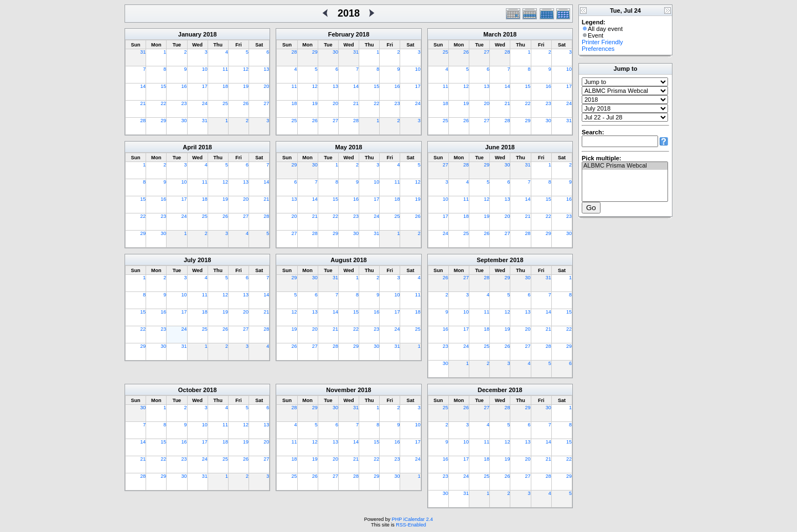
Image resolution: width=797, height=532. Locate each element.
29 (163, 121)
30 (184, 121)
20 (266, 86)
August (341, 260)
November (341, 390)
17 (205, 86)
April (190, 147)
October (190, 390)
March (492, 34)
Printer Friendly (602, 42)
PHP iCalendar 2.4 (412, 519)
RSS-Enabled (411, 525)
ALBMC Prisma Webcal (625, 166)
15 (163, 86)
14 (143, 86)
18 (225, 86)
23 (184, 103)
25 (225, 103)
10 (205, 69)
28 (143, 121)
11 (225, 69)
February (341, 34)
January (190, 34)
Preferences (598, 49)
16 (184, 86)
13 (266, 69)
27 (266, 103)
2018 (210, 34)
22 (163, 103)
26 (246, 103)
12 (246, 69)
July (190, 260)
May (341, 147)
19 (246, 86)
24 (205, 103)
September (492, 260)
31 (143, 52)
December (492, 390)
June (493, 147)
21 (143, 103)
